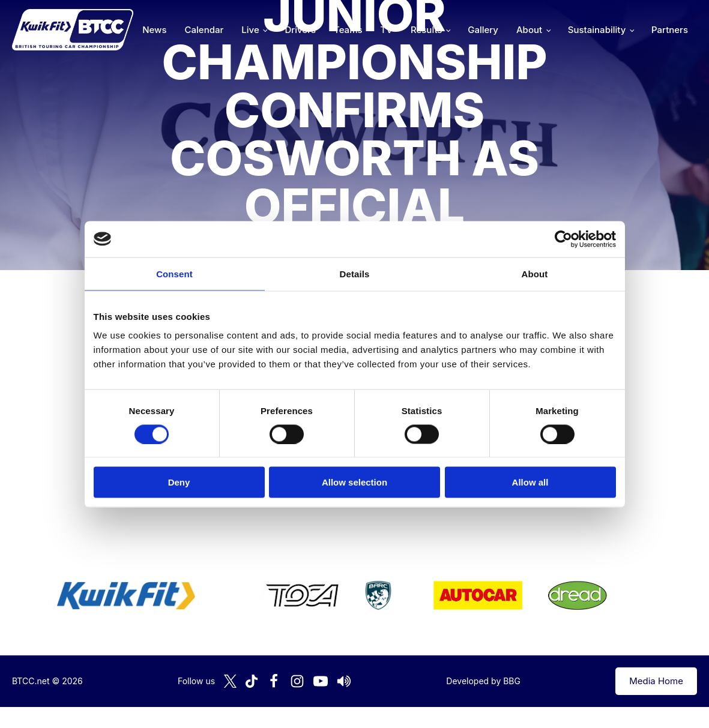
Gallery (483, 30)
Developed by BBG (483, 681)
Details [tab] (355, 273)
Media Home (656, 681)
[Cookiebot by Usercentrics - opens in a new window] (563, 239)
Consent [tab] (174, 273)
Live (250, 30)
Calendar (204, 30)
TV (387, 30)
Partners (670, 30)
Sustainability (597, 30)
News (154, 30)
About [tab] (535, 273)
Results (426, 30)
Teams (348, 30)
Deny (179, 482)
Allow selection (354, 482)
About (529, 30)
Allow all (530, 482)
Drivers (300, 30)
